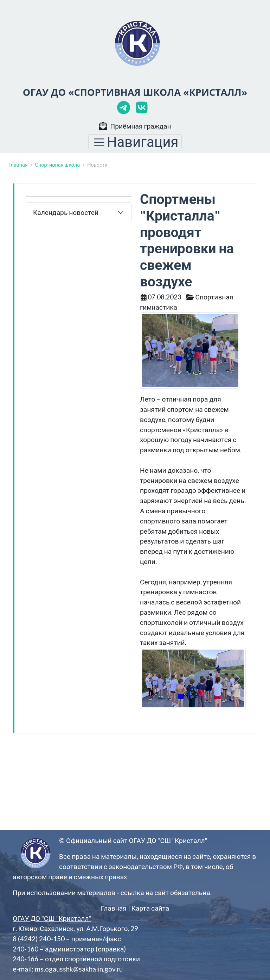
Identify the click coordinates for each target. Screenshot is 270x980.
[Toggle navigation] (135, 142)
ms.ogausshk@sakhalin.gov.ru (79, 969)
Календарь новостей (66, 212)
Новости (97, 165)
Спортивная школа (57, 165)
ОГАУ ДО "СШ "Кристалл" (52, 918)
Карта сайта (150, 908)
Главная (18, 165)
